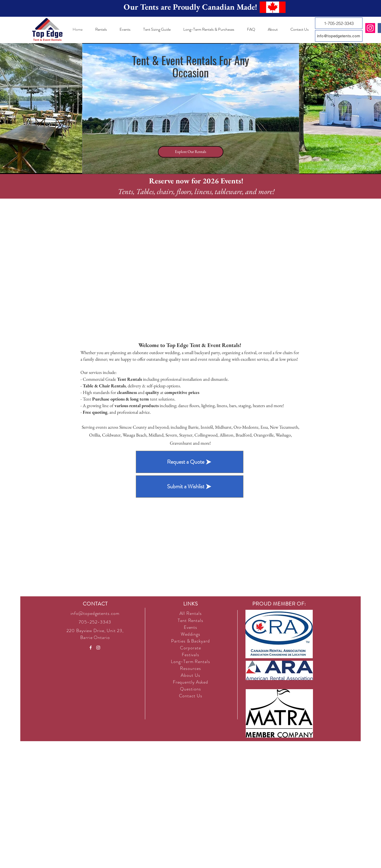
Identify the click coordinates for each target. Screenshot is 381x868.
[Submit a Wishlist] (190, 487)
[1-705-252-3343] (339, 23)
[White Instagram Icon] (98, 648)
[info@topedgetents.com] (339, 36)
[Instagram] (370, 28)
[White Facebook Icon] (91, 648)
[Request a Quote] (190, 462)
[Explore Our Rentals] (191, 152)
